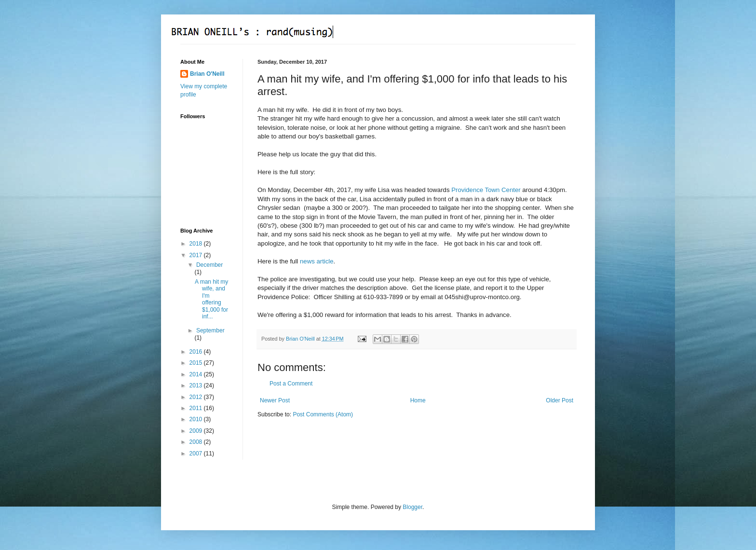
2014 (197, 374)
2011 (197, 408)
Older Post (560, 400)
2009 (197, 431)
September (210, 330)
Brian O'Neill (207, 74)
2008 (197, 442)
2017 (197, 255)
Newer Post (275, 400)
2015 (197, 363)
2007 (197, 454)
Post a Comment (291, 384)
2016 (197, 352)
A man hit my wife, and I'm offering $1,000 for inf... (211, 299)
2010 (197, 419)
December (209, 265)
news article (317, 261)
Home (418, 400)
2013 (197, 385)
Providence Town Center (486, 190)
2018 (197, 244)
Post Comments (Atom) (323, 414)
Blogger (412, 507)
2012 (197, 397)
